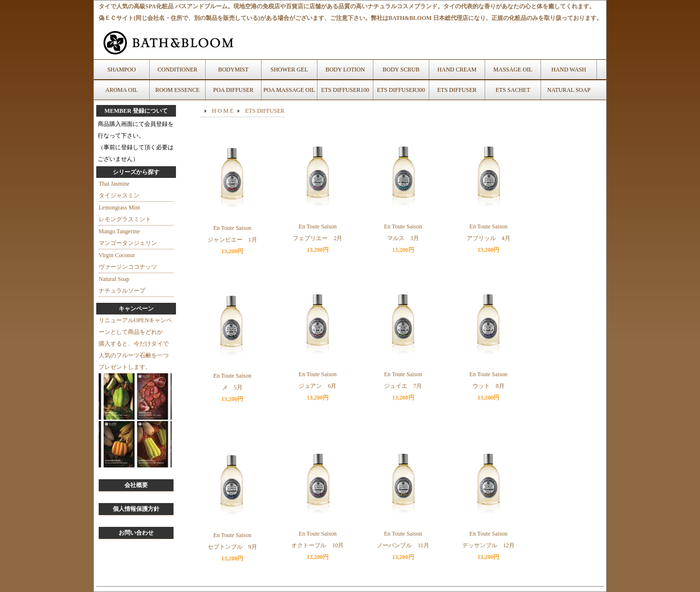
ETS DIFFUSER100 (345, 90)
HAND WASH (569, 70)
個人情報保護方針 (136, 509)
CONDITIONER (177, 70)
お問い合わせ (136, 533)
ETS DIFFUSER (457, 90)
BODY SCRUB (401, 70)
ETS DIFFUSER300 (401, 90)
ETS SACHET (513, 90)
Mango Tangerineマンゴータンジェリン (128, 237)
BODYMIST (234, 70)
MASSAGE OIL (513, 70)
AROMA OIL (121, 90)
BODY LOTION (345, 70)
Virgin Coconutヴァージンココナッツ (128, 261)
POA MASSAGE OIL (289, 90)
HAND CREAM (457, 70)
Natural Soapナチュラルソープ (122, 285)
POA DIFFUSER (233, 90)
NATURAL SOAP (569, 90)
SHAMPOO (122, 70)
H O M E (223, 111)
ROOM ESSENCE (177, 90)
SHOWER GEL (289, 70)
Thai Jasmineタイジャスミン (119, 190)
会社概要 (136, 485)
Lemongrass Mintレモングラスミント (125, 213)
